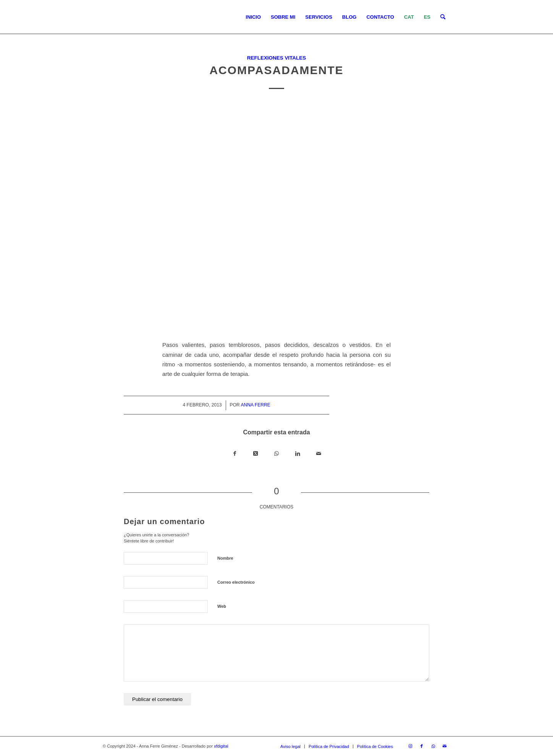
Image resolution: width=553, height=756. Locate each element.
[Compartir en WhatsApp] (277, 454)
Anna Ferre (255, 405)
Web (222, 606)
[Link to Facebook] (422, 746)
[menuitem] (253, 17)
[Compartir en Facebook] (235, 454)
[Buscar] (443, 17)
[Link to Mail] (445, 746)
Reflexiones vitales (276, 58)
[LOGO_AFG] (103, 17)
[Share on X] (256, 454)
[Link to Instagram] (410, 746)
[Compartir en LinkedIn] (298, 454)
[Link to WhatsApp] (433, 746)
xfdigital (221, 746)
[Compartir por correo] (319, 454)
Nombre (225, 558)
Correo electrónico (236, 582)
